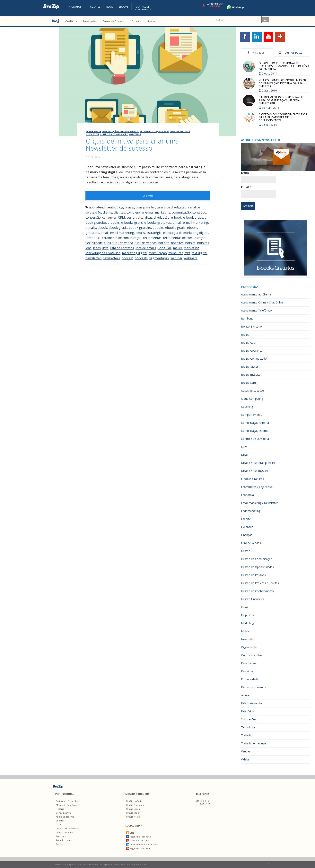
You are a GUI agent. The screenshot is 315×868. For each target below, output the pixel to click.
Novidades (248, 639)
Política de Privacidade (68, 801)
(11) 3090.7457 (203, 804)
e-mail (177, 223)
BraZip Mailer (94, 131)
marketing (191, 248)
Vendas (246, 751)
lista (105, 248)
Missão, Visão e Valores (68, 805)
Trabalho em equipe (254, 743)
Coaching (247, 407)
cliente (107, 212)
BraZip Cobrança (252, 351)
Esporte (246, 519)
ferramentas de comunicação (184, 238)
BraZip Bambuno (135, 805)
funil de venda (123, 243)
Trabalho (247, 735)
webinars (191, 258)
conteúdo (199, 212)
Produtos (61, 836)
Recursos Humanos (254, 687)
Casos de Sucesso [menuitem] (114, 21)
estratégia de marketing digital (186, 233)
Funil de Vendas (251, 543)
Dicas (136, 131)
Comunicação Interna (255, 431)
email (105, 233)
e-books (114, 223)
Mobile (245, 631)
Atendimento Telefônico (256, 310)
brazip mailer (145, 207)
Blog (110, 7)
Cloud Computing (252, 399)
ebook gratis (118, 228)
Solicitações (249, 719)
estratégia (154, 233)
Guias (245, 607)
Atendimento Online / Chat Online (262, 302)
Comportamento (252, 415)
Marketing (135, 134)
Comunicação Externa (115, 131)
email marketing (122, 233)
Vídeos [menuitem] (151, 21)
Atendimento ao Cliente (256, 294)
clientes (119, 212)
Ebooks (124, 7)
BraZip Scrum (250, 383)
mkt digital (199, 253)
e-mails (91, 228)
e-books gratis (132, 223)
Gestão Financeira (253, 599)
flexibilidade (94, 243)
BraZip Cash (249, 342)
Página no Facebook (139, 837)
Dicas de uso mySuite (255, 471)
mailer (178, 248)
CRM (131, 131)
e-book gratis (193, 217)
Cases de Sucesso (253, 391)
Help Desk (248, 615)
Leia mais (148, 196)
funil (108, 243)
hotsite (190, 243)
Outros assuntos (252, 655)
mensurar (176, 253)
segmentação (159, 258)
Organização (249, 647)
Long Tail (165, 248)
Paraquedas (249, 663)
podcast (127, 258)
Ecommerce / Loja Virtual (155, 131)
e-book (176, 217)
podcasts (141, 258)
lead (88, 248)
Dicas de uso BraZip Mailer (258, 463)
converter (109, 217)
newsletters (111, 258)
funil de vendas (146, 243)
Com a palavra (63, 813)
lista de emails (146, 248)
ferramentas (152, 238)
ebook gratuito (140, 228)
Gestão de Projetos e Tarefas (260, 583)
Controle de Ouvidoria (255, 439)
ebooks (158, 228)
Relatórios (248, 711)
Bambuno (247, 318)
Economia (247, 495)
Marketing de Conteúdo (103, 253)
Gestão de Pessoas (253, 575)
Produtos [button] (76, 7)
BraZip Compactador (254, 359)
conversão (93, 217)
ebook (102, 228)
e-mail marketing (196, 223)
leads (97, 248)
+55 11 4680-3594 (247, 7)
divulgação (162, 217)
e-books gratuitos (158, 223)
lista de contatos (122, 248)
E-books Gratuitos (253, 479)
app (92, 207)
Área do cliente (64, 840)
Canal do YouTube (138, 841)
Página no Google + (138, 848)
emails (140, 233)
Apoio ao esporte (65, 817)
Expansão (247, 527)
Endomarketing (251, 511)
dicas (149, 217)
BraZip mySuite (251, 375)
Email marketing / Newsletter (259, 503)
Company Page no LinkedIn (142, 844)
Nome (245, 173)
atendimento (106, 207)
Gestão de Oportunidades (257, 567)
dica (141, 217)
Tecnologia (248, 727)
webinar (176, 258)
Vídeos (245, 759)
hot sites (177, 243)
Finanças (247, 535)
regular (245, 695)
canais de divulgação (172, 207)
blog (120, 207)
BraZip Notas (133, 817)
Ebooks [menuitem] (136, 21)
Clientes (95, 7)
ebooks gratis (175, 228)
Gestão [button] (71, 21)
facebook (92, 238)
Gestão (246, 551)
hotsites (203, 243)
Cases (59, 824)
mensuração (158, 253)
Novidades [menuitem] (90, 21)
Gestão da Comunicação (114, 134)
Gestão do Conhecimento (257, 591)
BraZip (245, 334)
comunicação (181, 212)
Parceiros (247, 671)
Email (246, 187)
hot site (164, 243)
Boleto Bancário (251, 326)
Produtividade (250, 679)
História (60, 809)
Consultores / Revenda (68, 828)
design (131, 217)
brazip (129, 207)
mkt (187, 253)
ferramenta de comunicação (121, 238)
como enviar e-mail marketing (148, 212)
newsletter (93, 258)
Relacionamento (251, 703)
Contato (60, 844)
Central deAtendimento (143, 8)
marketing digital (135, 253)
